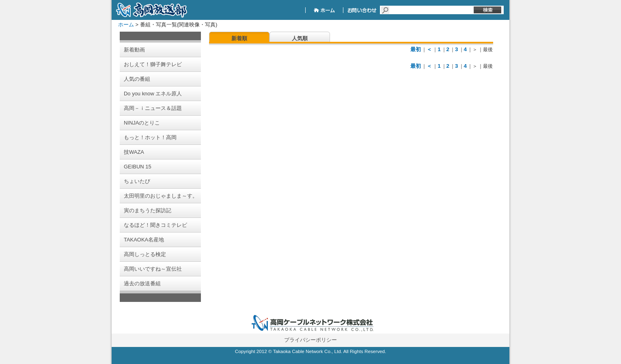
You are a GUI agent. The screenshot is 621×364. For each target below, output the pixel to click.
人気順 (300, 38)
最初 (416, 49)
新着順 (239, 38)
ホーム (126, 25)
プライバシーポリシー (310, 340)
